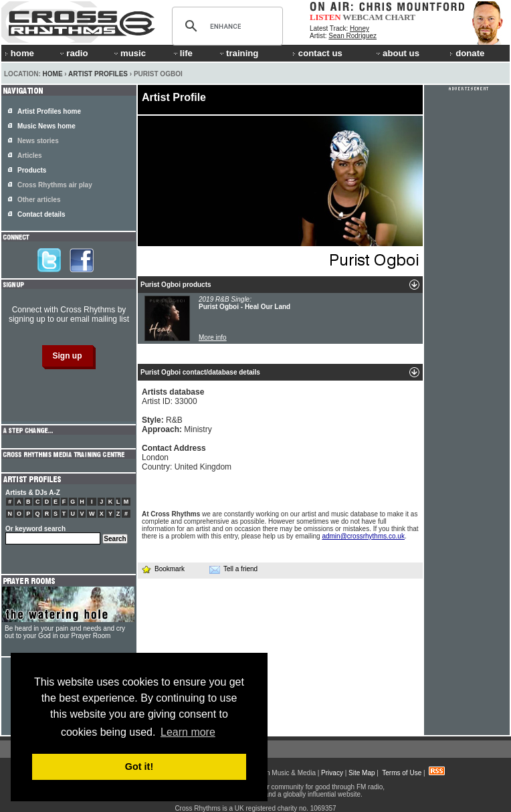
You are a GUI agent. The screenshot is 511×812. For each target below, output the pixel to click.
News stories (38, 141)
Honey (360, 28)
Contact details (41, 214)
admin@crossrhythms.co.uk (363, 536)
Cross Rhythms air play (55, 185)
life (182, 53)
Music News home (46, 126)
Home (53, 74)
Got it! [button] (139, 767)
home (19, 53)
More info (213, 337)
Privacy (332, 773)
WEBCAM (363, 17)
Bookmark (163, 569)
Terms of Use (402, 773)
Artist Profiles (98, 74)
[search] (225, 26)
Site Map (362, 773)
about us (397, 53)
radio (73, 53)
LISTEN (325, 17)
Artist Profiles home (49, 111)
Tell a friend (233, 569)
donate (467, 53)
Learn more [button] (188, 732)
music (129, 53)
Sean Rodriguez (352, 36)
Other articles (39, 200)
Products (32, 170)
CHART (401, 17)
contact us (317, 53)
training (238, 53)
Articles (30, 156)
